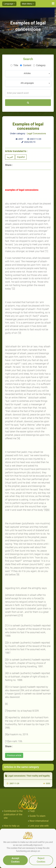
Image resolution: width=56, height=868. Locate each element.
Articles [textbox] (27, 73)
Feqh (32, 811)
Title (14, 65)
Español (21, 157)
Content (26, 65)
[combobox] (28, 74)
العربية (10, 157)
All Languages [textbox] (27, 83)
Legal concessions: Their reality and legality (27, 776)
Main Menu (28, 4)
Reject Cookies (41, 860)
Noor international (39, 821)
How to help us (12, 826)
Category (39, 65)
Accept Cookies (15, 860)
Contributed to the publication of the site (13, 814)
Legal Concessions (36, 133)
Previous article (14, 755)
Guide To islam (37, 816)
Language (9, 4)
